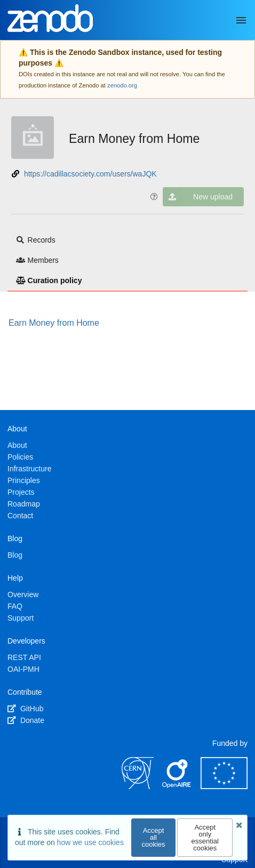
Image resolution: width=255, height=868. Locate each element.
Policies (20, 457)
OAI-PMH (23, 669)
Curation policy (49, 280)
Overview (23, 594)
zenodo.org (122, 85)
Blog (15, 555)
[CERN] (138, 786)
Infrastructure (29, 469)
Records (36, 240)
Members (37, 260)
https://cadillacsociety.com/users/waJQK (90, 174)
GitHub (25, 709)
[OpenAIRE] (177, 786)
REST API (24, 657)
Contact (20, 516)
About (17, 445)
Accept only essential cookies (205, 838)
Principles (24, 480)
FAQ (15, 606)
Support (21, 618)
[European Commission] (224, 786)
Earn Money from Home (134, 139)
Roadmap (24, 504)
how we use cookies (90, 842)
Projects (21, 492)
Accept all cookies (153, 837)
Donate (26, 720)
